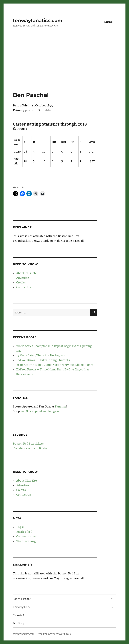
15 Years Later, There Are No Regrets (41, 355)
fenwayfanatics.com (38, 20)
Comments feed (27, 536)
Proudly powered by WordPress (54, 634)
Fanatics (61, 406)
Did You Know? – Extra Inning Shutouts (43, 360)
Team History (22, 599)
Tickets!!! (19, 615)
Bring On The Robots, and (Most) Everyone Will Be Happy (55, 365)
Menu (109, 22)
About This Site (27, 273)
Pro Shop (19, 623)
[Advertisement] (65, 67)
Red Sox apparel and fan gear (40, 411)
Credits (21, 282)
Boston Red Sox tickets (28, 444)
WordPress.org (26, 541)
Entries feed (24, 532)
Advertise (23, 278)
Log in (20, 527)
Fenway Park (22, 607)
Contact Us (24, 287)
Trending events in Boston (31, 448)
